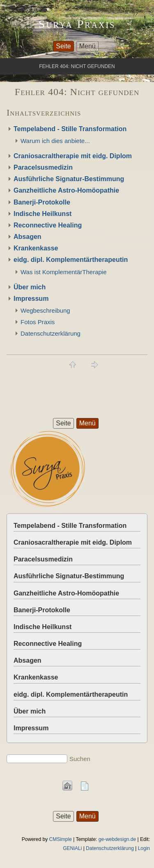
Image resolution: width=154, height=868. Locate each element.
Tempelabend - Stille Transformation (70, 129)
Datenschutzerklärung (51, 333)
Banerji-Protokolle (42, 202)
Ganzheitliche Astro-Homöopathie (66, 190)
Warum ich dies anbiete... (55, 141)
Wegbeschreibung (45, 310)
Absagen (28, 237)
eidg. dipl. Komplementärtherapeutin (71, 260)
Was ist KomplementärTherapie (64, 272)
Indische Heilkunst (43, 214)
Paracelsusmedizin (43, 167)
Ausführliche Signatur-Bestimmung (69, 179)
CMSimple (61, 839)
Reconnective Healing (48, 225)
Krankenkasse (36, 248)
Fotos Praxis (38, 322)
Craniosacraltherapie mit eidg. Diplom (73, 156)
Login (144, 848)
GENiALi (72, 848)
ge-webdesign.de (117, 839)
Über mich (30, 287)
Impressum (31, 299)
